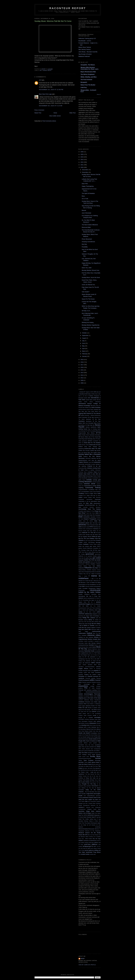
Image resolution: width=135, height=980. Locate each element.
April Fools (88, 411)
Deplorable (98, 499)
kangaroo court (97, 614)
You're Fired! (82, 850)
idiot (83, 586)
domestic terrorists (88, 507)
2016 (82, 367)
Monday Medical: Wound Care (91, 270)
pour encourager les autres (90, 684)
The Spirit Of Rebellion (88, 193)
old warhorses (86, 663)
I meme (85, 576)
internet (81, 598)
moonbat (91, 645)
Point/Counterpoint (84, 680)
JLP (40, 80)
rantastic (81, 696)
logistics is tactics (96, 627)
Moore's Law (97, 645)
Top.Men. (84, 794)
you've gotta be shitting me (93, 850)
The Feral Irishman (86, 80)
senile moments (88, 716)
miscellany (81, 641)
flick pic (81, 536)
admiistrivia (98, 402)
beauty (94, 431)
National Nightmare (92, 649)
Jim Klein (85, 606)
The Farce (96, 766)
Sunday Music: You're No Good (91, 277)
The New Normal (90, 774)
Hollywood (88, 568)
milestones (91, 635)
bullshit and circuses (84, 450)
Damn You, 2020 (87, 268)
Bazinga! (83, 431)
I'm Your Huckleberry (91, 584)
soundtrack (98, 745)
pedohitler (81, 675)
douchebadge (83, 509)
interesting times (96, 594)
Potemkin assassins (87, 682)
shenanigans (85, 721)
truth (86, 801)
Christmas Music (83, 472)
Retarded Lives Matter (91, 702)
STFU (80, 749)
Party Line (91, 670)
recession (81, 700)
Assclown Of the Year (93, 419)
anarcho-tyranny (82, 410)
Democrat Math (86, 227)
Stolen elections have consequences (91, 749)
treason (91, 798)
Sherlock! (91, 721)
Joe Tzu (93, 606)
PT (90, 688)
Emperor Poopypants (90, 519)
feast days (90, 531)
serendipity (97, 717)
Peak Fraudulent (96, 672)
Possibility (85, 247)
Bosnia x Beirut (86, 445)
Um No (99, 805)
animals (96, 409)
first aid (93, 533)
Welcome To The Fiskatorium (93, 831)
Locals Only (98, 626)
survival (98, 758)
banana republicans (91, 427)
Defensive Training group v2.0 (87, 38)
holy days (95, 568)
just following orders (92, 610)
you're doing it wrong (96, 848)
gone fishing (92, 552)
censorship (81, 464)
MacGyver (94, 629)
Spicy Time (82, 747)
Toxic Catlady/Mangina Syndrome (92, 796)
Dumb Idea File (91, 515)
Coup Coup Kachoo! (95, 492)
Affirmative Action (95, 406)
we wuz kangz (82, 825)
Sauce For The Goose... (85, 710)
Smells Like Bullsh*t (85, 733)
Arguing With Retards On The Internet (90, 413)
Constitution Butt (93, 490)
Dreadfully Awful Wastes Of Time (86, 511)
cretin (99, 493)
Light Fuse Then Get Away (85, 622)
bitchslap (90, 439)
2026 (82, 152)
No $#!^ (85, 657)
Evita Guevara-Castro (93, 525)
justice (99, 612)
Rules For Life (83, 708)
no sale (99, 657)
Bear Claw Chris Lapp (45, 94)
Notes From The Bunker (88, 85)
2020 (82, 167)
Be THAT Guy (89, 431)
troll (100, 800)
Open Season (82, 665)
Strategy (84, 754)
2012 (82, 378)
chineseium (98, 470)
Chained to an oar (94, 466)
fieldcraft (85, 533)
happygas (81, 560)
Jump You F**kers (91, 608)
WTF (95, 846)
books (80, 445)
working (86, 843)
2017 (82, 365)
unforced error (90, 807)
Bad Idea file (91, 425)
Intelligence (87, 594)
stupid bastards (96, 754)
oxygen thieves (83, 668)
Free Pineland (97, 540)
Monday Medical (96, 643)
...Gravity (81, 392)
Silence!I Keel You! (91, 729)
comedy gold (97, 480)
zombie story (93, 854)
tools (80, 794)
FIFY (89, 533)
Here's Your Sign (89, 566)
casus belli (91, 462)
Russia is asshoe (92, 708)
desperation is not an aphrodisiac (88, 501)
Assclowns (82, 421)
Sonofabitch (81, 745)
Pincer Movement (87, 239)
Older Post (72, 113)
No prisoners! (92, 657)
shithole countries (85, 723)
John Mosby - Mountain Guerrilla (88, 52)
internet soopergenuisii (89, 598)
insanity (81, 594)
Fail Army (96, 527)
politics (92, 680)
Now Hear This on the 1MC (92, 659)
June (84, 343)
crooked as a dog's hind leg (87, 495)
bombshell (96, 441)
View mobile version (55, 116)
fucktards (86, 544)
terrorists (81, 762)
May (83, 346)
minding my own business (86, 637)
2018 (82, 362)
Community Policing (93, 488)
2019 (82, 360)
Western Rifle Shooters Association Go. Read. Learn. (90, 68)
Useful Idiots (97, 809)
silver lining (81, 731)
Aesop (83, 959)
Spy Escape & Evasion (85, 54)
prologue (98, 686)
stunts (89, 754)
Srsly (95, 747)
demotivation (89, 499)
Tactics (80, 760)
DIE (84, 503)
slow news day (97, 731)
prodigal (92, 686)
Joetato (99, 606)
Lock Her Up (82, 627)
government (90, 554)
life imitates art (97, 620)
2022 (82, 162)
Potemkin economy (96, 682)
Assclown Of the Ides (88, 417)
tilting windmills (87, 786)
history (99, 566)
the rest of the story (93, 776)
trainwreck (86, 798)
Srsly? (99, 747)
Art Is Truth (85, 199)
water (99, 823)
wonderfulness (93, 841)
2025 (82, 154)
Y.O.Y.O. (99, 847)
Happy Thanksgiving (88, 186)
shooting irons (85, 725)
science (94, 711)
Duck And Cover (91, 513)
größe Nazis (89, 558)
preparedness (83, 686)
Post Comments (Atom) (49, 121)
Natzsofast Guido (89, 651)
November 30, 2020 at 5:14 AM (51, 106)
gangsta (87, 546)
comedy (89, 480)
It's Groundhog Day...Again (88, 600)
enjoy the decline (88, 521)
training (80, 798)
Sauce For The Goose (88, 299)
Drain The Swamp (94, 509)
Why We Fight (97, 839)
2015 (82, 370)
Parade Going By (83, 670)
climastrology (89, 476)
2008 (82, 383)
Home (55, 113)
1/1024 (92, 392)
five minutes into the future (91, 535)
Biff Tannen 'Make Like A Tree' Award (89, 437)
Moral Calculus (82, 647)
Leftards (93, 618)
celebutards (97, 462)
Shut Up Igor (93, 725)
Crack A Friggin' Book (91, 493)
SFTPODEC (81, 719)
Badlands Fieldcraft (84, 56)
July (83, 341)
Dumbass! (98, 515)
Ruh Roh (84, 244)
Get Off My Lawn (95, 550)
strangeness (91, 753)
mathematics (82, 633)
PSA (86, 688)
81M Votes (88, 394)
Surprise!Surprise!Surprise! (85, 759)
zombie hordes (85, 854)
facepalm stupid (86, 527)
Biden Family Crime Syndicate (87, 435)
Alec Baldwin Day (87, 408)
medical (89, 633)
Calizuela (93, 458)
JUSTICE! (81, 614)
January (85, 356)
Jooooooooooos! (82, 608)
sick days (98, 725)
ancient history (90, 410)
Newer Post (38, 113)
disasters (81, 505)
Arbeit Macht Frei (96, 411)
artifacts (83, 415)
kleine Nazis (89, 616)
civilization (90, 472)
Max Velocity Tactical (85, 49)
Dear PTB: (85, 184)
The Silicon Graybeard (88, 74)
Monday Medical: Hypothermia (91, 325)
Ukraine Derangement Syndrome (87, 805)
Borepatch (84, 82)
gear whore (93, 546)
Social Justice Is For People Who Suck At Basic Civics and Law (90, 735)
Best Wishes (91, 433)
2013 (82, 375)
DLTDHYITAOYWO (90, 505)
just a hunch (82, 610)
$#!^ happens (87, 392)
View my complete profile (87, 965)
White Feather (89, 839)
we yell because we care (94, 825)
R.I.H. (99, 690)
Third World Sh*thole (89, 780)
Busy (83, 196)
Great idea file (82, 558)
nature (99, 649)
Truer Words (82, 802)
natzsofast (81, 651)
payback (96, 670)
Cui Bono (98, 496)
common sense (89, 484)
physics (93, 678)
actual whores (89, 402)
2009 (82, 380)
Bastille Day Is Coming (90, 429)
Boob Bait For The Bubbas (92, 443)
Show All (99, 94)
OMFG (93, 663)
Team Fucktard (88, 760)
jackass (98, 602)
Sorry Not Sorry (89, 745)
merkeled (84, 635)
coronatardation (85, 492)
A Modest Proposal (93, 396)
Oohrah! (98, 663)
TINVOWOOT (95, 786)
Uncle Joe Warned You (88, 285)
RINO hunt (87, 704)
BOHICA (90, 441)
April (84, 349)
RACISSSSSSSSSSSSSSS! (93, 692)
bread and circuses (95, 445)
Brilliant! (81, 447)
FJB (100, 535)
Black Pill (95, 439)
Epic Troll (98, 523)
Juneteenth (98, 608)
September (85, 335)
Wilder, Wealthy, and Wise (89, 77)
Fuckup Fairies (93, 544)
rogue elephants (86, 706)
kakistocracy (88, 614)
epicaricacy (82, 525)
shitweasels (93, 723)
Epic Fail (92, 523)
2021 (82, 165)
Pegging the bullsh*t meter (92, 674)
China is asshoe (89, 470)
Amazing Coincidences (88, 242)
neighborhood (85, 653)
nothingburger (82, 659)
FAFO (91, 527)
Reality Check (93, 696)
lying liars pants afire (85, 629)
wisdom (81, 841)
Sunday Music (47, 70)
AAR (89, 398)
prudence (81, 688)
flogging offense (87, 536)
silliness (99, 729)
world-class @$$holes (91, 844)
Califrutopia (88, 458)
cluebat (89, 478)
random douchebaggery (86, 694)
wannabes (81, 821)
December (85, 170)
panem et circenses (95, 669)
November (85, 172)
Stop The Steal (83, 753)
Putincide (81, 690)
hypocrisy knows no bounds (93, 572)
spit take (87, 747)
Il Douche (87, 586)
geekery (80, 548)
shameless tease (93, 719)
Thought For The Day (89, 784)
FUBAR (81, 542)
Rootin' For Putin (96, 706)
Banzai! (84, 210)
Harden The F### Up (90, 560)
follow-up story (96, 536)
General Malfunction (88, 548)
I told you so (96, 581)
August (84, 338)
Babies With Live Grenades (86, 423)
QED (85, 690)
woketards (86, 841)
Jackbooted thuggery (85, 604)
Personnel (88, 678)
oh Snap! (93, 661)
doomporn (98, 507)
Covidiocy (81, 493)
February (85, 354)
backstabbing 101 (83, 425)
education (93, 517)
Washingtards (94, 823)
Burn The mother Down (94, 452)
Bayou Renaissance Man (88, 72)
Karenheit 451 (82, 616)
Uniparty (89, 809)
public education (96, 688)
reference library (89, 700)
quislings (95, 690)
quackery (89, 690)
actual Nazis (89, 400)
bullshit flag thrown (95, 450)
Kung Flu (86, 618)
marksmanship (96, 631)
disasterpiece (97, 503)
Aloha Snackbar (96, 407)
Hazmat (88, 564)
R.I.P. (80, 692)
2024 (82, 157)
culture (81, 497)
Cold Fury (84, 87)
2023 (82, 160)
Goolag (83, 554)
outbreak (98, 667)
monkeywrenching (83, 645)
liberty (90, 620)
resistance (82, 702)
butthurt (86, 456)
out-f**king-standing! (90, 667)
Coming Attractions (85, 482)
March (84, 351)
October (85, 333)
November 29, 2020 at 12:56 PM (51, 90)
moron (94, 647)
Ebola (81, 517)
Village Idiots (90, 811)
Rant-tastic (97, 694)
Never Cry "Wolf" (93, 653)
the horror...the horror (88, 768)
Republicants (97, 700)
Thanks (86, 762)
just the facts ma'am (90, 612)
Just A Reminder (87, 213)
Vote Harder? (86, 292)
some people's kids (95, 743)
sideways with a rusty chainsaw (87, 727)
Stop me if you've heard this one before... (90, 751)
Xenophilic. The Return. (88, 65)
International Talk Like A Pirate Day (90, 596)
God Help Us (85, 552)
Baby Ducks (97, 423)
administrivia (82, 404)
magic (86, 631)
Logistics (89, 627)
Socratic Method (83, 743)
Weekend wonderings (90, 827)
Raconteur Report (68, 8)
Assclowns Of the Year (93, 421)
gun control (97, 558)
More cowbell (89, 647)
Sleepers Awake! (89, 731)
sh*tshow (87, 719)
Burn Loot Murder (83, 453)
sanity (99, 708)
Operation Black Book (94, 665)
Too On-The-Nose (90, 792)
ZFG (80, 854)
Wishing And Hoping (88, 322)
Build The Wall (96, 449)
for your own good (88, 540)
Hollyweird (81, 568)
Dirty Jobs (89, 503)
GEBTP (99, 546)
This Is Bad (98, 780)
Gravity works (97, 556)
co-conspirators (95, 478)
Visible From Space (96, 813)
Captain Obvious (83, 462)
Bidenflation (98, 435)
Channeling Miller (83, 468)
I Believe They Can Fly (84, 574)
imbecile (92, 586)
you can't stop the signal (84, 848)
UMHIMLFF (82, 807)
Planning (98, 678)
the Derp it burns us (88, 764)
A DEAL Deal (94, 394)
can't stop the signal (94, 460)
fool (80, 538)
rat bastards (86, 696)
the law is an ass (89, 770)
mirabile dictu (97, 639)
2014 (82, 373)
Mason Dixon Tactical (85, 47)
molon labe (88, 643)
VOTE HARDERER (89, 815)
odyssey (88, 661)
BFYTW (98, 433)
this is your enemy (84, 782)
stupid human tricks (84, 757)
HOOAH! (89, 570)
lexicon (86, 620)
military (98, 635)
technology (98, 760)
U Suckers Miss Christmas (94, 804)
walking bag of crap (95, 819)
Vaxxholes (82, 811)
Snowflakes (94, 733)
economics (87, 517)
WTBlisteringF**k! (88, 846)
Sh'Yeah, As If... (86, 311)
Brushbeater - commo (85, 41)
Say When (94, 710)
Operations (81, 667)
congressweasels (83, 490)
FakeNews (96, 529)
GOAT (80, 552)
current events (88, 497)
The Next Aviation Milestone (90, 225)
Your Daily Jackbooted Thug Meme (90, 852)
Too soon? (98, 792)
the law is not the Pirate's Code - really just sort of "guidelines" (90, 772)
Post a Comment (39, 110)
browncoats (88, 449)
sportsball (91, 747)
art (41, 70)
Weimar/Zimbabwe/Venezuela (86, 829)
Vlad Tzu (81, 815)
